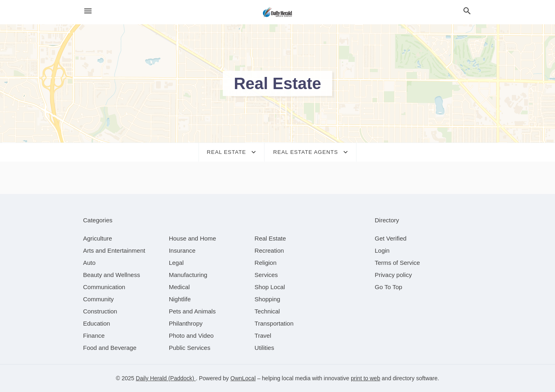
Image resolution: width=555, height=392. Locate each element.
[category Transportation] (274, 323)
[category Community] (98, 299)
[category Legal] (176, 263)
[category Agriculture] (98, 238)
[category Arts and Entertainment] (114, 250)
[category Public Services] (190, 348)
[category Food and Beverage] (110, 348)
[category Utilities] (264, 348)
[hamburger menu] (88, 11)
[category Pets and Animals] (192, 311)
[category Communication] (104, 287)
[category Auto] (89, 263)
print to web (365, 378)
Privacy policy (393, 275)
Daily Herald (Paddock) (166, 378)
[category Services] (266, 275)
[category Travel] (263, 336)
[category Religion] (265, 263)
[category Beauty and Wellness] (112, 275)
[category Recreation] (269, 250)
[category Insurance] (182, 250)
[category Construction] (100, 311)
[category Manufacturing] (188, 275)
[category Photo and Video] (191, 336)
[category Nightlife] (180, 299)
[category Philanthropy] (186, 323)
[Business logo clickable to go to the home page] (277, 12)
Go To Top (388, 287)
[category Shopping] (267, 299)
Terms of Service (397, 263)
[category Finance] (94, 336)
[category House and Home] (193, 238)
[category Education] (97, 323)
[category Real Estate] (270, 238)
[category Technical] (267, 311)
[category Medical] (179, 287)
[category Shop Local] (270, 287)
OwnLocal (243, 378)
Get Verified (391, 238)
